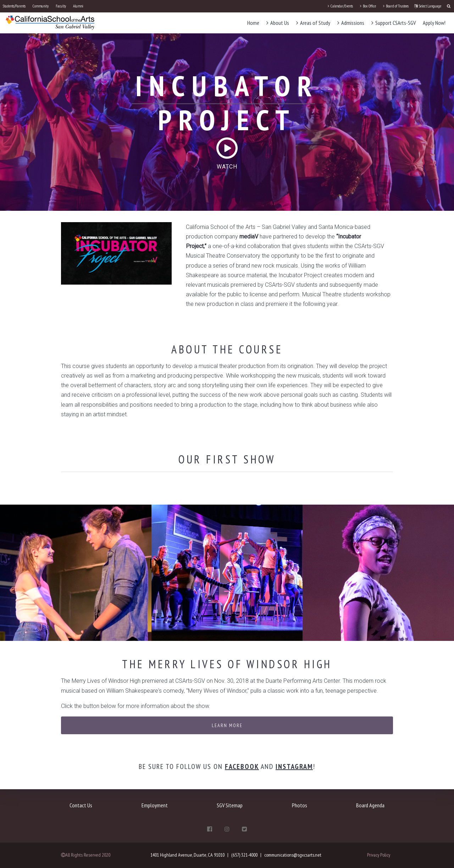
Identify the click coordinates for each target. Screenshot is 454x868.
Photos (300, 805)
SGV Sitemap (230, 805)
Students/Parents (14, 6)
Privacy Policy (379, 855)
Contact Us (81, 805)
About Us (278, 23)
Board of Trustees (396, 6)
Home (253, 23)
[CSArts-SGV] (50, 23)
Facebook (242, 767)
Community (41, 6)
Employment (155, 805)
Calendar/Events (340, 6)
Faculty (61, 6)
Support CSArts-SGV (394, 23)
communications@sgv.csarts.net (293, 855)
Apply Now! (434, 23)
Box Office (368, 6)
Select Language (428, 6)
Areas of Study (313, 23)
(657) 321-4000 (244, 855)
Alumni (78, 6)
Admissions (351, 23)
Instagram (294, 767)
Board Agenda (370, 805)
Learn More (227, 725)
